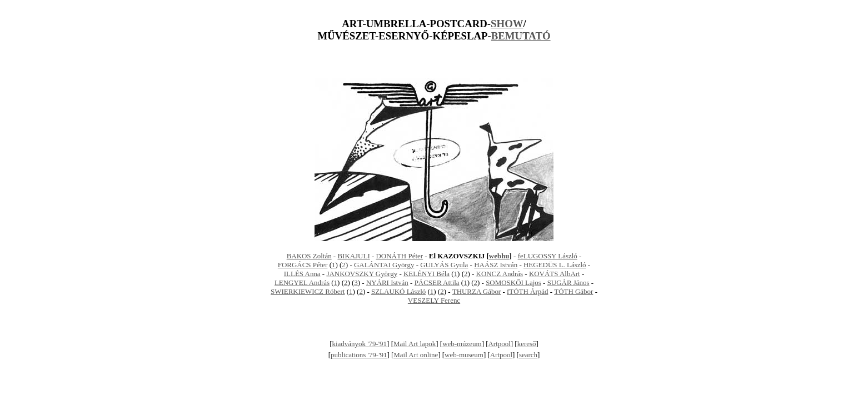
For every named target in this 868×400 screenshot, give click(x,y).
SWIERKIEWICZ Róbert (308, 291)
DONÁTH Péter (400, 256)
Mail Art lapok (415, 344)
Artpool (500, 344)
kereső (527, 344)
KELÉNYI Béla (426, 274)
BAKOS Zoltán (309, 256)
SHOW (507, 24)
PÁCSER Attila (437, 282)
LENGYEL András (302, 282)
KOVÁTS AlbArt (555, 274)
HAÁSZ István (496, 265)
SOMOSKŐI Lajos (513, 282)
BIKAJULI (353, 256)
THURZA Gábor (477, 291)
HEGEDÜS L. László (555, 265)
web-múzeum (462, 344)
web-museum (464, 355)
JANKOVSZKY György (362, 274)
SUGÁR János (568, 282)
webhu (499, 256)
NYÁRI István (387, 282)
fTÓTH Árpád (527, 291)
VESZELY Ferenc (434, 300)
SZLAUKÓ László (398, 291)
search (528, 355)
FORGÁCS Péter (303, 265)
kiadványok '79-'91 (360, 344)
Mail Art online (416, 355)
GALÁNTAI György (384, 265)
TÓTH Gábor (573, 291)
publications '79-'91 (359, 355)
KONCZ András (500, 274)
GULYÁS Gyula (444, 265)
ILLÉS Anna (302, 274)
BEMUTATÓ (521, 36)
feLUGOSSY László (548, 256)
